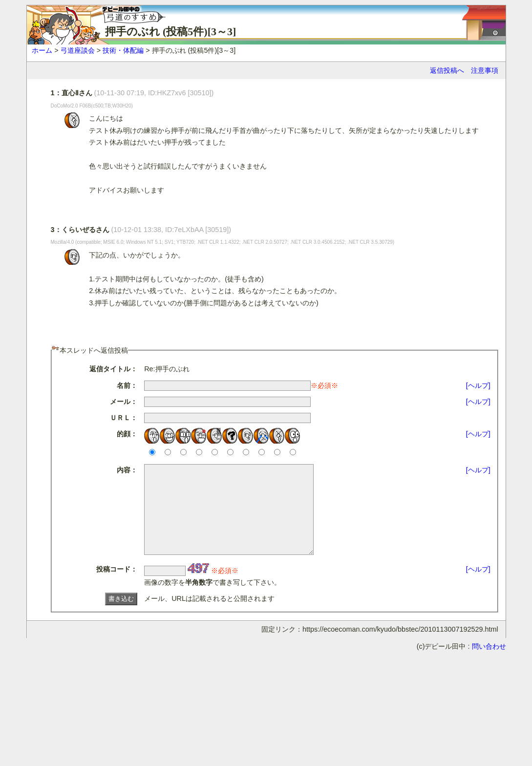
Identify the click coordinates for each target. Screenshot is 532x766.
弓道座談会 (78, 50)
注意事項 (485, 70)
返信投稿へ (447, 70)
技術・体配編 (123, 50)
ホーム (42, 50)
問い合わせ (489, 664)
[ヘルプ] (478, 385)
